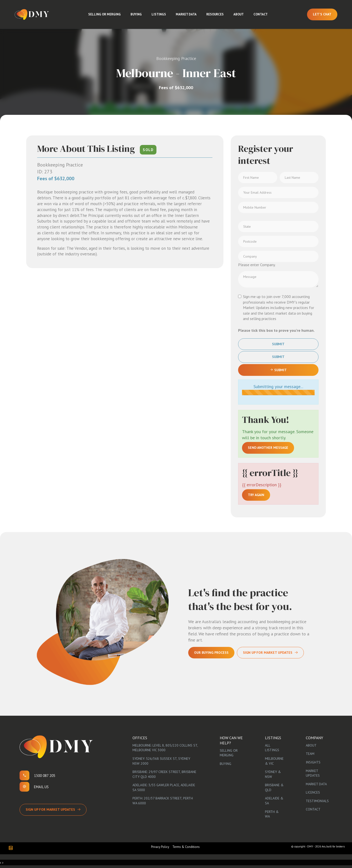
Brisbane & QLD (274, 787)
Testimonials (317, 801)
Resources (215, 14)
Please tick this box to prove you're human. (276, 330)
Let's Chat (322, 14)
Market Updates (313, 773)
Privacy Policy (160, 847)
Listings (159, 14)
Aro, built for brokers (333, 846)
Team (310, 754)
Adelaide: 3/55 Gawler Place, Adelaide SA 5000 (164, 787)
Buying (136, 14)
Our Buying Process (211, 653)
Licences (313, 792)
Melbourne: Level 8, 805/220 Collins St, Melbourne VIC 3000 (165, 748)
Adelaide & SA (274, 801)
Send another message (268, 448)
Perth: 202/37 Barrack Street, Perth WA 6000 (163, 801)
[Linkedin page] (12, 848)
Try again (256, 495)
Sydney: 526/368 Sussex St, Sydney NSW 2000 (161, 761)
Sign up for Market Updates (50, 809)
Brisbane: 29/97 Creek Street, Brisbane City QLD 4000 (164, 774)
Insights (313, 762)
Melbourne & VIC (274, 761)
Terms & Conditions (186, 847)
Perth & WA (272, 814)
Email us (41, 787)
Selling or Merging (104, 14)
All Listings (272, 748)
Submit (278, 344)
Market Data (186, 14)
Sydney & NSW (273, 774)
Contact (261, 14)
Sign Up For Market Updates (268, 653)
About (239, 14)
